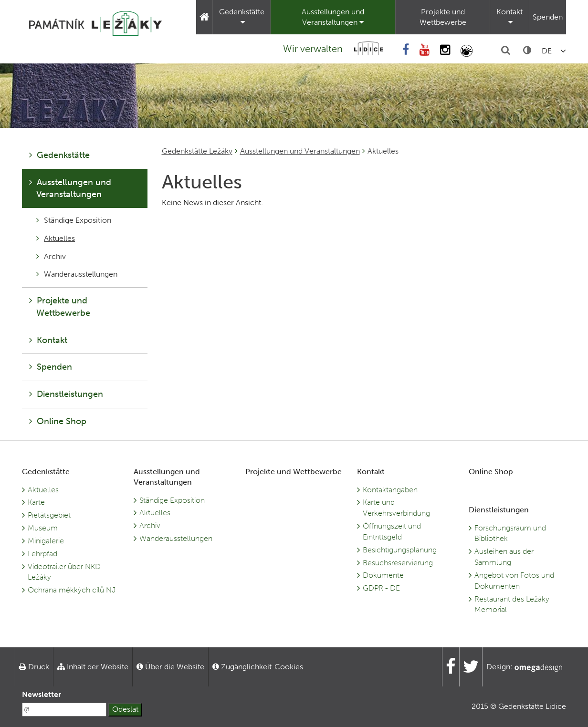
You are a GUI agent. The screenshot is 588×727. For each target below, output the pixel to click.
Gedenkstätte (242, 17)
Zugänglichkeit (242, 667)
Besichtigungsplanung (400, 550)
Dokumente (383, 575)
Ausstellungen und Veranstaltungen (333, 17)
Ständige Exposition (74, 220)
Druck (34, 667)
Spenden (548, 17)
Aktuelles (56, 238)
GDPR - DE (381, 588)
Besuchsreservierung (398, 563)
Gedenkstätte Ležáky (197, 151)
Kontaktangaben (390, 490)
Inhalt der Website (93, 667)
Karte (36, 502)
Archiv (51, 256)
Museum (43, 528)
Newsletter (42, 694)
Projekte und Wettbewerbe (443, 17)
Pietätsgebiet (49, 515)
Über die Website (170, 667)
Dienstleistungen (66, 394)
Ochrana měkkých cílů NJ (72, 590)
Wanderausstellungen (77, 274)
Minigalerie (46, 541)
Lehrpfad (42, 554)
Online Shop (58, 421)
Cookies (289, 667)
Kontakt (509, 17)
